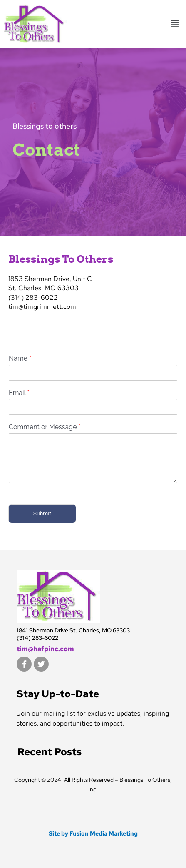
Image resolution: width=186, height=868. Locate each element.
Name (20, 358)
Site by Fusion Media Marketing (93, 833)
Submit (42, 513)
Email (19, 392)
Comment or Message (45, 427)
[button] (175, 24)
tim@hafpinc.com (45, 649)
